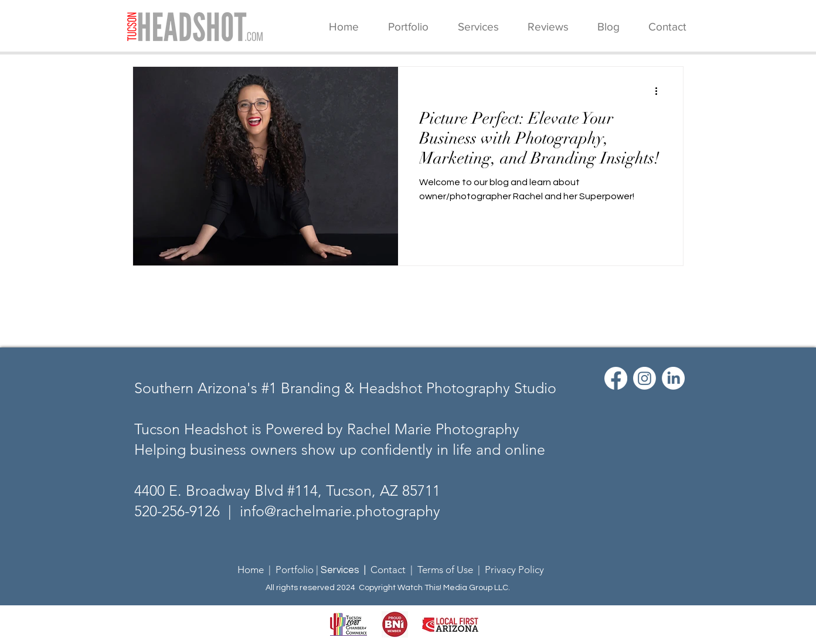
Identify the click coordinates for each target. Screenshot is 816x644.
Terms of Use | (451, 570)
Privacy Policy (514, 570)
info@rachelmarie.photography (340, 511)
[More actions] (660, 91)
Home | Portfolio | (279, 570)
